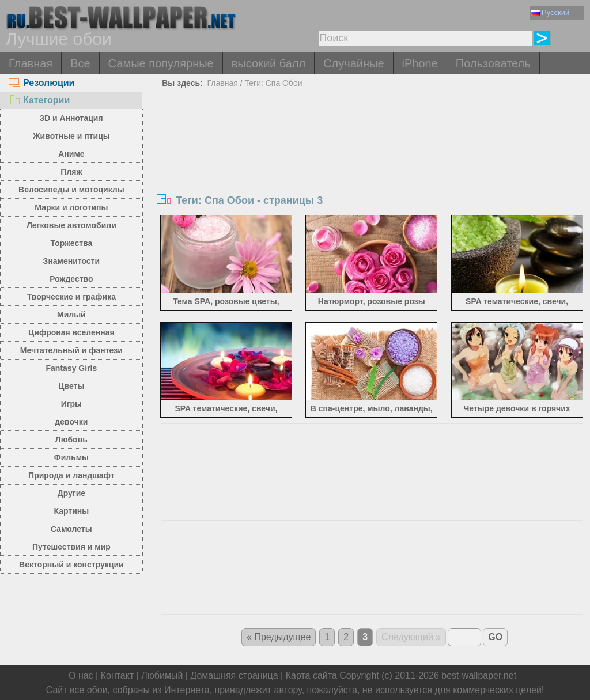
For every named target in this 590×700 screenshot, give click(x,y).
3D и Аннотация (71, 118)
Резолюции (41, 83)
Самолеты (71, 529)
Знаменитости (72, 261)
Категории (39, 100)
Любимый (162, 676)
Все (80, 63)
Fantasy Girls (72, 368)
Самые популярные (161, 63)
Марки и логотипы (71, 207)
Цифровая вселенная (71, 332)
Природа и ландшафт (71, 475)
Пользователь (493, 63)
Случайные (353, 63)
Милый (71, 315)
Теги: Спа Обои (273, 83)
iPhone (420, 63)
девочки (71, 422)
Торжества (71, 243)
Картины (72, 511)
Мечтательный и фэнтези (71, 350)
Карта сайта (311, 676)
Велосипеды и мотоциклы (71, 190)
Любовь (71, 440)
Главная (31, 63)
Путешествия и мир (71, 547)
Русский (550, 12)
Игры (71, 404)
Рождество (71, 279)
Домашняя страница (234, 676)
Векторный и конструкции (71, 565)
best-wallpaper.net (479, 676)
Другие (71, 493)
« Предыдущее (279, 637)
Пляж (71, 172)
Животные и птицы (71, 136)
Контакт (118, 676)
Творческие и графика (71, 297)
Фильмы (71, 457)
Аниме (71, 154)
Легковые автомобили (71, 225)
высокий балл (268, 63)
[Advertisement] (372, 179)
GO (495, 637)
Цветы (71, 386)
